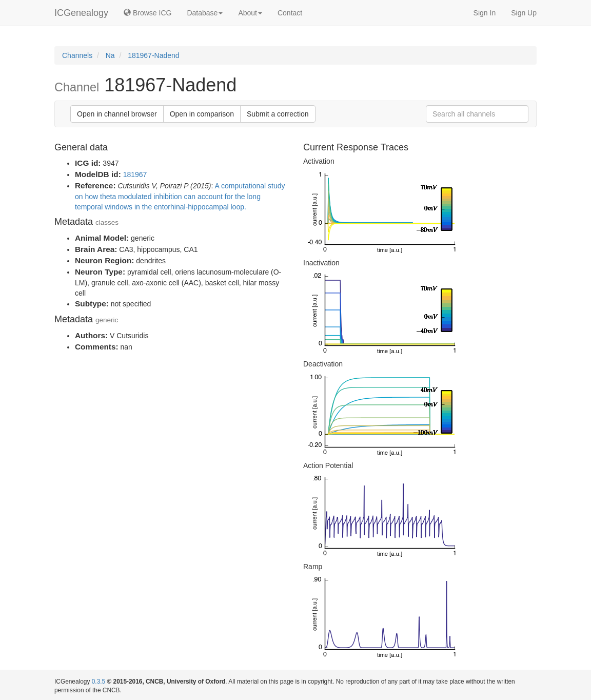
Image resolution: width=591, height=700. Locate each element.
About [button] (250, 13)
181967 (135, 174)
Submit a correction (278, 114)
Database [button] (205, 13)
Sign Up (524, 13)
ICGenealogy (81, 13)
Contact (290, 13)
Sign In (485, 13)
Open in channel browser (117, 114)
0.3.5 (98, 682)
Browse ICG (147, 13)
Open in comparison (202, 114)
